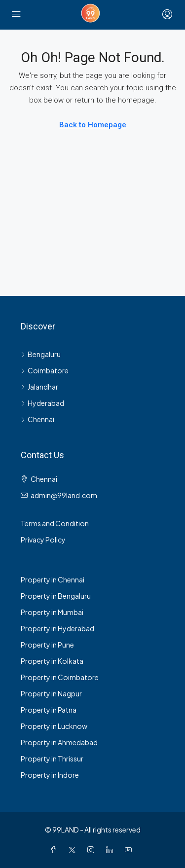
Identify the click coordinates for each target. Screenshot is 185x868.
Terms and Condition (55, 523)
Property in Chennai (53, 579)
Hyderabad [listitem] (42, 403)
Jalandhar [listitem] (39, 387)
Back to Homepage (93, 125)
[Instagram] (93, 850)
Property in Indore (50, 775)
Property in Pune (47, 645)
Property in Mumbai (52, 612)
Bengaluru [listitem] (41, 354)
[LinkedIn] (111, 850)
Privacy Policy (43, 540)
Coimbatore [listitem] (45, 370)
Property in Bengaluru (56, 596)
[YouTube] (130, 850)
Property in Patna (49, 710)
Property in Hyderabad (57, 628)
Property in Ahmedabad (59, 742)
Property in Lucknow (54, 726)
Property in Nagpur (51, 693)
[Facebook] (55, 850)
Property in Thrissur (52, 759)
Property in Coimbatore (60, 677)
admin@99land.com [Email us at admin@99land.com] (64, 495)
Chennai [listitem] (37, 419)
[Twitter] (74, 850)
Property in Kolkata (52, 661)
